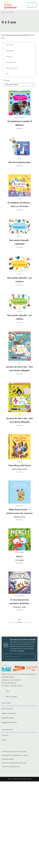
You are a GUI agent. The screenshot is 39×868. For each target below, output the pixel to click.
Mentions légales (8, 759)
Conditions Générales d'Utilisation (14, 763)
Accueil (4, 12)
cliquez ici (21, 651)
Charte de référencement (11, 767)
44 (20, 620)
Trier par (6, 80)
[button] (11, 45)
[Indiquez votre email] (17, 657)
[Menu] (32, 5)
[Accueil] (10, 5)
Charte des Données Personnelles (14, 752)
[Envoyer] (33, 657)
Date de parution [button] (12, 85)
